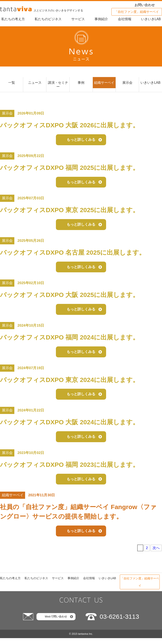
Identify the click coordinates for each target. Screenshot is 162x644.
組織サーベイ (104, 83)
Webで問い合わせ (56, 622)
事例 (81, 83)
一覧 (12, 83)
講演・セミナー (58, 85)
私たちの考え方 (12, 19)
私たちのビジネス (47, 19)
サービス (78, 19)
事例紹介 (101, 19)
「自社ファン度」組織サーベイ (137, 12)
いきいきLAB (152, 19)
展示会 (127, 83)
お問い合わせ (145, 5)
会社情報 (125, 19)
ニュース (35, 83)
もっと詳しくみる (81, 141)
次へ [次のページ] (156, 554)
